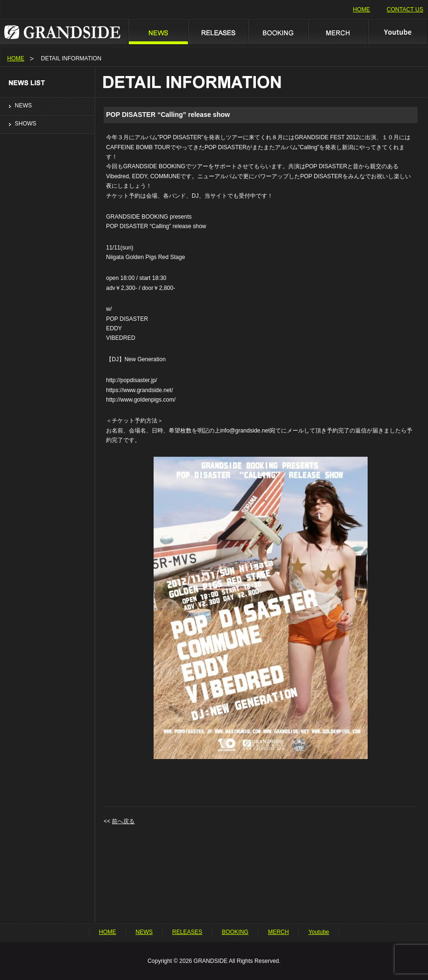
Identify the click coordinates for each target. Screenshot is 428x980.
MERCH (338, 32)
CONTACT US (405, 10)
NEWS (158, 32)
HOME (361, 10)
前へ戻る (123, 821)
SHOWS (25, 124)
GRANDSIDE (64, 32)
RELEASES (218, 32)
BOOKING (278, 32)
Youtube (398, 32)
